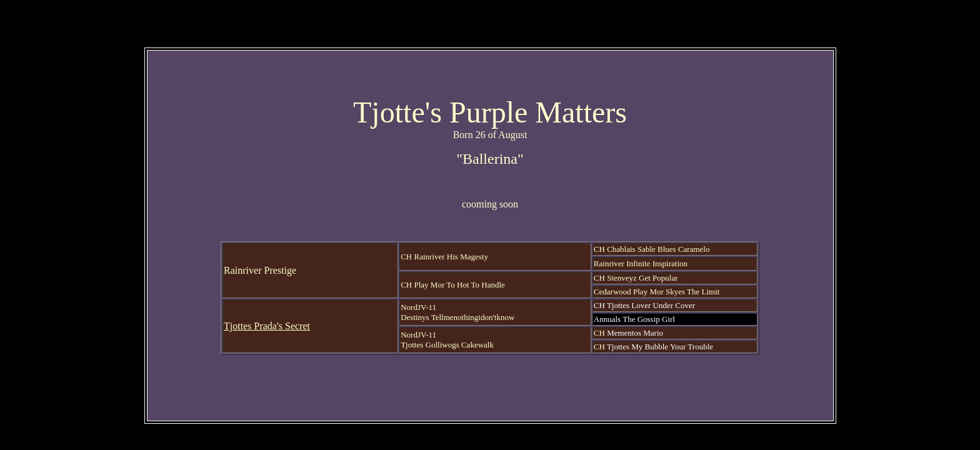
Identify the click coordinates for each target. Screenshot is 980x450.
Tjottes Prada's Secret (267, 326)
